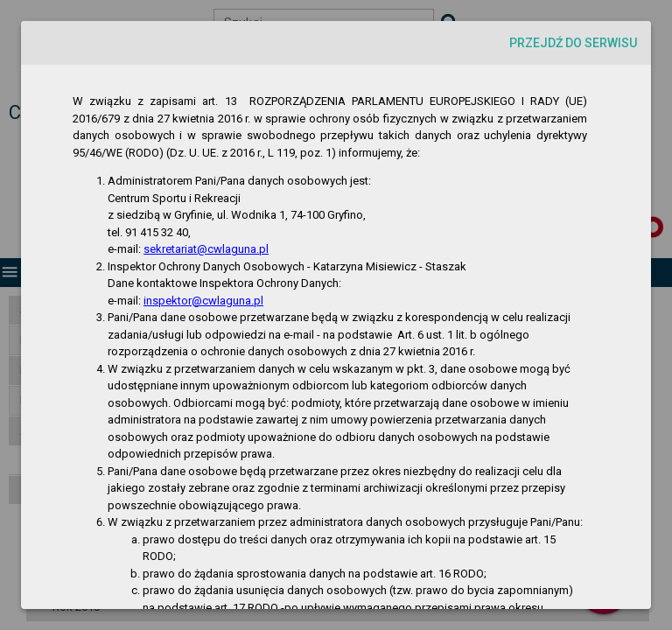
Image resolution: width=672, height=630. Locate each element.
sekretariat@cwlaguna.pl (206, 249)
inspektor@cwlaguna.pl (203, 301)
